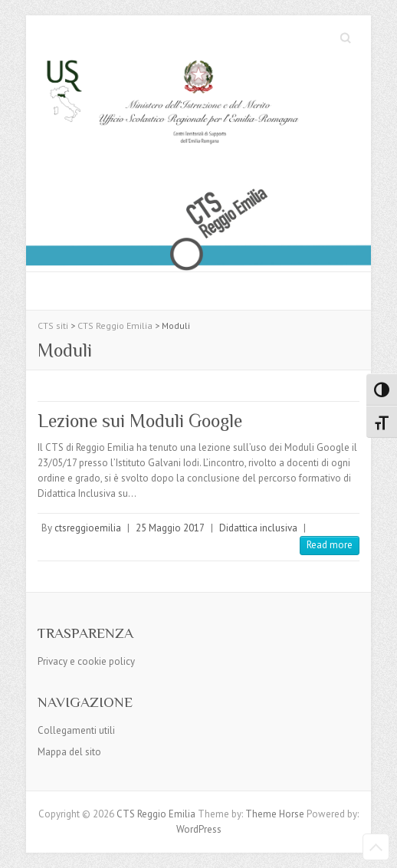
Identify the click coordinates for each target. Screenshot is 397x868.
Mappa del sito (69, 752)
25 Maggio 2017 (170, 528)
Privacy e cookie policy (86, 661)
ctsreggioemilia (88, 528)
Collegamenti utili (76, 730)
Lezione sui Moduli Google (140, 421)
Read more (330, 545)
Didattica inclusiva (258, 528)
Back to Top (376, 847)
